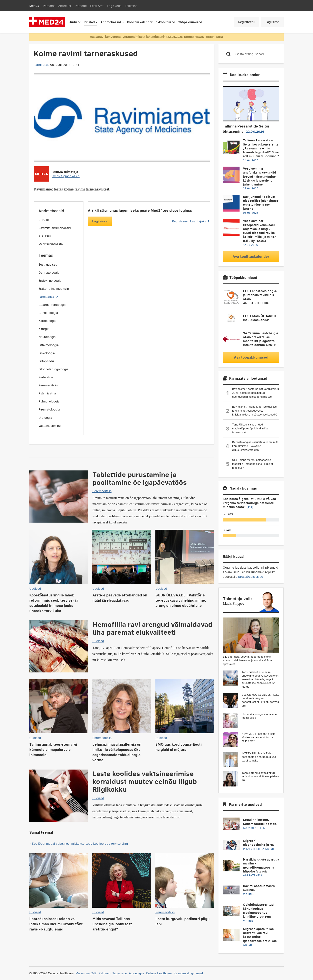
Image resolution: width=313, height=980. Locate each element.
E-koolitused (165, 22)
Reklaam (105, 973)
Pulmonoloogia (49, 401)
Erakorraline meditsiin (54, 289)
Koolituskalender (140, 22)
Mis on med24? (86, 973)
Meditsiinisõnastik (51, 244)
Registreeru (246, 22)
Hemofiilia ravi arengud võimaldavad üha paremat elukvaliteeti (152, 628)
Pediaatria (46, 377)
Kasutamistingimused (188, 973)
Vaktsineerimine (50, 426)
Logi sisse (272, 22)
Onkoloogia (47, 353)
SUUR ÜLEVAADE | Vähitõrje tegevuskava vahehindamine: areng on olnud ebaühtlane (181, 600)
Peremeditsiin (48, 385)
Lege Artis (114, 6)
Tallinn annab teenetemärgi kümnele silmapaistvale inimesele (53, 750)
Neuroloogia (47, 337)
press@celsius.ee (251, 577)
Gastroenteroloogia (52, 305)
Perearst (49, 6)
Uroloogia (45, 418)
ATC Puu (45, 236)
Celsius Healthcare (159, 973)
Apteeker (65, 6)
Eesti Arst (97, 6)
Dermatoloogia (49, 272)
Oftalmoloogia (49, 345)
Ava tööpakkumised (251, 357)
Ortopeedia (47, 361)
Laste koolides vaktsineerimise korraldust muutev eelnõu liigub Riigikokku (145, 781)
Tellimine (131, 6)
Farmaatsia (42, 65)
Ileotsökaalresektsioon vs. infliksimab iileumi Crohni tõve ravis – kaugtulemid (56, 924)
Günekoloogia (48, 313)
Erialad (90, 22)
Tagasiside (120, 973)
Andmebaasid (111, 22)
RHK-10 (44, 220)
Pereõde (81, 6)
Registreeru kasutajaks (191, 221)
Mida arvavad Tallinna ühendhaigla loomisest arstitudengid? (112, 924)
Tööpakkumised (190, 22)
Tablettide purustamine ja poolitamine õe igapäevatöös (140, 478)
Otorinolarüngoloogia (53, 369)
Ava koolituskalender (251, 257)
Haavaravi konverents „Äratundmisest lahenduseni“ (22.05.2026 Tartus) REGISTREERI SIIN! (156, 37)
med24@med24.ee (66, 176)
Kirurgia (44, 329)
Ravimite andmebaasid (55, 228)
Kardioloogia (47, 321)
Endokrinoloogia (50, 281)
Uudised (75, 22)
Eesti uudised (48, 264)
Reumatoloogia (49, 409)
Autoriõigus (137, 973)
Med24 (34, 6)
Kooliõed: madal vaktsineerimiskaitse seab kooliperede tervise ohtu (80, 843)
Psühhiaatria (47, 393)
